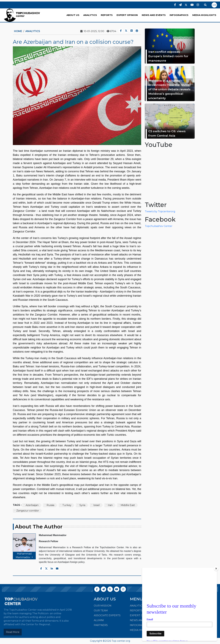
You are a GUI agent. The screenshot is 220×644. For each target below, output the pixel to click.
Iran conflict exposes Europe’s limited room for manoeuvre (168, 56)
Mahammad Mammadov (24, 555)
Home (18, 31)
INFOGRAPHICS (179, 15)
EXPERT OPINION (127, 15)
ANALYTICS (90, 15)
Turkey (67, 505)
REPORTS (107, 15)
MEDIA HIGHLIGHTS (204, 15)
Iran (110, 505)
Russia (50, 505)
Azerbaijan (32, 505)
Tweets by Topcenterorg (160, 211)
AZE (214, 5)
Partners (101, 625)
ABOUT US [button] (73, 15)
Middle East (128, 505)
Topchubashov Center (159, 226)
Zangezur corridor (28, 511)
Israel (97, 505)
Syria (82, 505)
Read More (13, 632)
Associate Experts (107, 615)
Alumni (99, 620)
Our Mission (103, 606)
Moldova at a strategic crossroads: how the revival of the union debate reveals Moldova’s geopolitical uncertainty (170, 89)
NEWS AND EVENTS (154, 15)
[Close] (216, 569)
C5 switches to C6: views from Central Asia (167, 133)
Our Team (101, 611)
